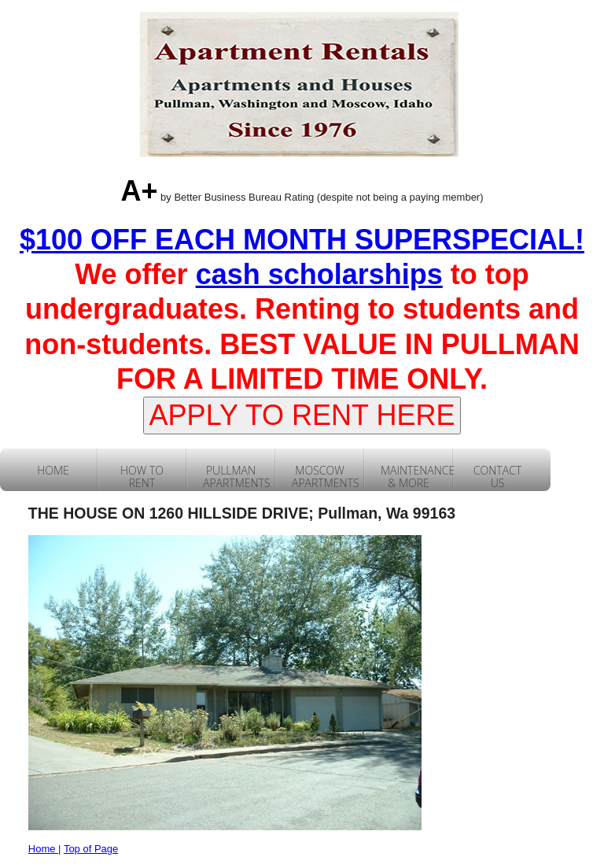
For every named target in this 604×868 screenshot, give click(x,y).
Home (43, 849)
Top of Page (91, 849)
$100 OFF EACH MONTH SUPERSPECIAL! (302, 240)
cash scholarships (319, 274)
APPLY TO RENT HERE (302, 415)
